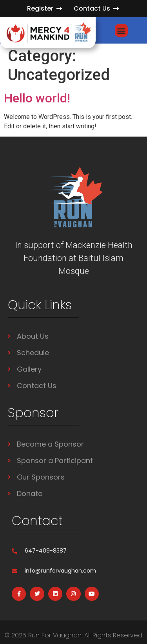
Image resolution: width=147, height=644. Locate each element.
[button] (121, 30)
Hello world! (37, 98)
